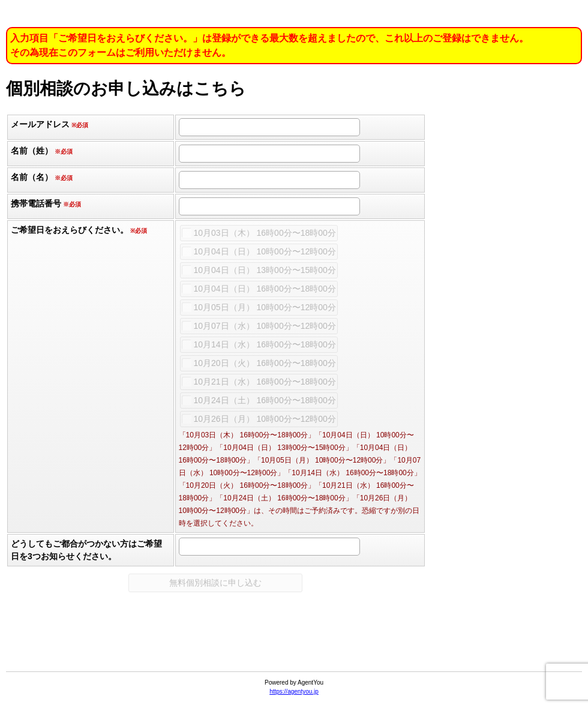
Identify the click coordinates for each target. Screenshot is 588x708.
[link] (294, 642)
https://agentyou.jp (294, 691)
